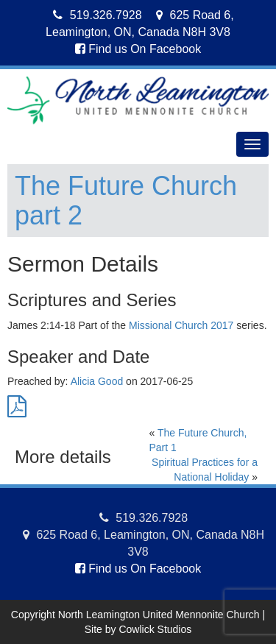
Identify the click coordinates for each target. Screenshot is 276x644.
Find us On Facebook (138, 49)
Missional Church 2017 (181, 325)
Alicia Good (97, 381)
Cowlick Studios (155, 629)
